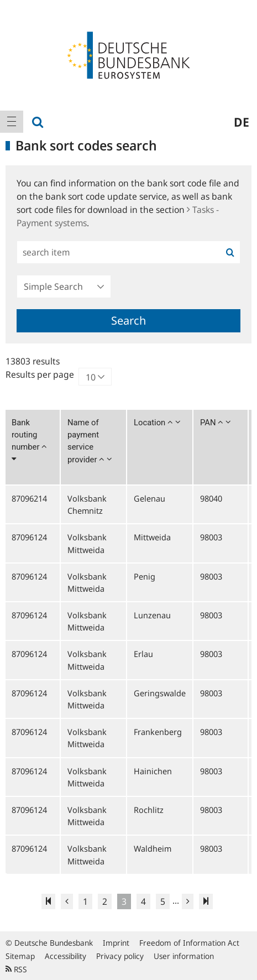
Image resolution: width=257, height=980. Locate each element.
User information (184, 956)
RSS (16, 969)
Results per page (40, 374)
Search (128, 320)
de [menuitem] (242, 122)
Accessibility (65, 956)
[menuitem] (12, 122)
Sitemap (20, 956)
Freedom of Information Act (189, 943)
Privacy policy (120, 956)
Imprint (116, 943)
